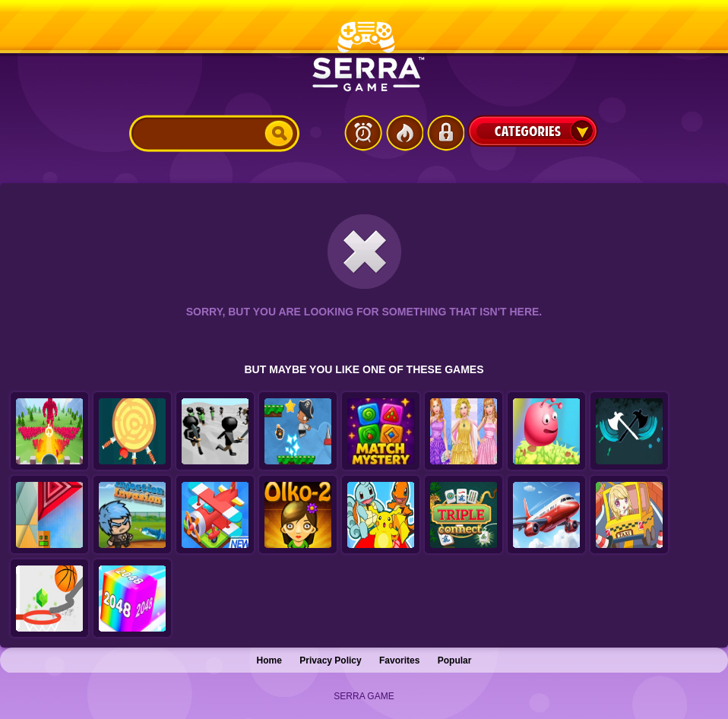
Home (269, 660)
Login (445, 133)
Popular (455, 660)
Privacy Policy (330, 660)
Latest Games (363, 133)
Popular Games (404, 133)
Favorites (399, 660)
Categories (533, 131)
